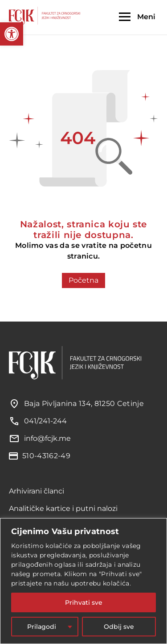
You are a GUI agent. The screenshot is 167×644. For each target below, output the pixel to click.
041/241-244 (45, 421)
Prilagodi (42, 627)
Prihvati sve (84, 602)
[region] (83, 581)
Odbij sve (119, 627)
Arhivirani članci (37, 491)
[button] (12, 34)
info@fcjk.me (47, 438)
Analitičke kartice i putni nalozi (63, 508)
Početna (83, 280)
